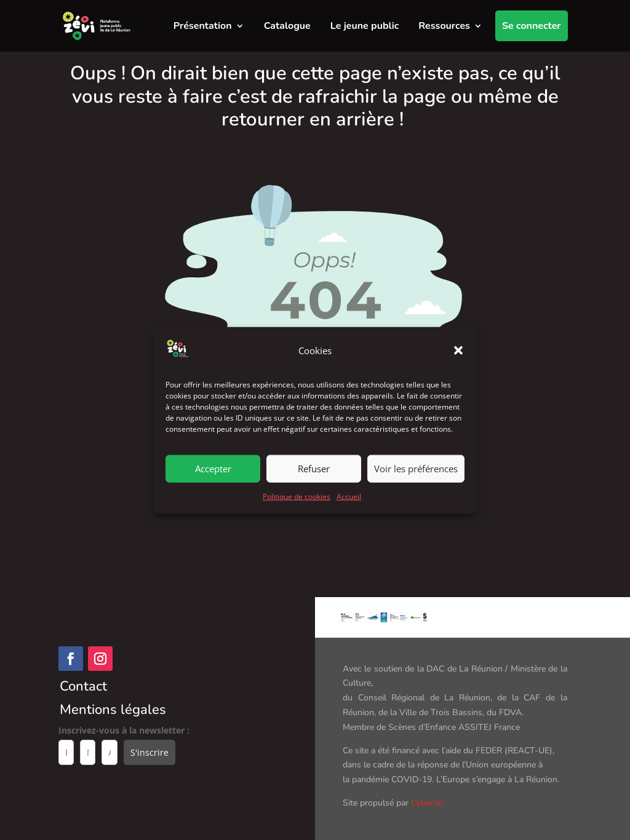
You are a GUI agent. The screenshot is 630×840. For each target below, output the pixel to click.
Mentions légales (113, 710)
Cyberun (427, 803)
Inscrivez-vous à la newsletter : (124, 730)
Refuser (314, 479)
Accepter (213, 479)
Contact (83, 686)
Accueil (349, 506)
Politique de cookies (297, 506)
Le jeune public (365, 26)
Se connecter (532, 26)
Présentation (203, 26)
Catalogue (287, 26)
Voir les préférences (416, 479)
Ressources (444, 26)
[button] (458, 361)
